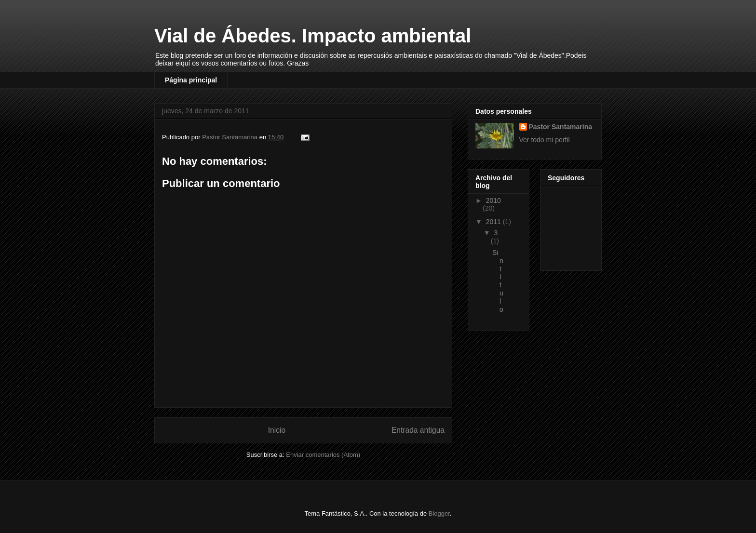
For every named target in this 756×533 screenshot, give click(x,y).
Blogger (439, 513)
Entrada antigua (418, 430)
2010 (493, 200)
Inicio (277, 430)
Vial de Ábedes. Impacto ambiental (313, 36)
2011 (494, 222)
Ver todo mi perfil (545, 140)
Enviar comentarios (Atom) (323, 455)
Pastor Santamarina (561, 127)
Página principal (191, 80)
